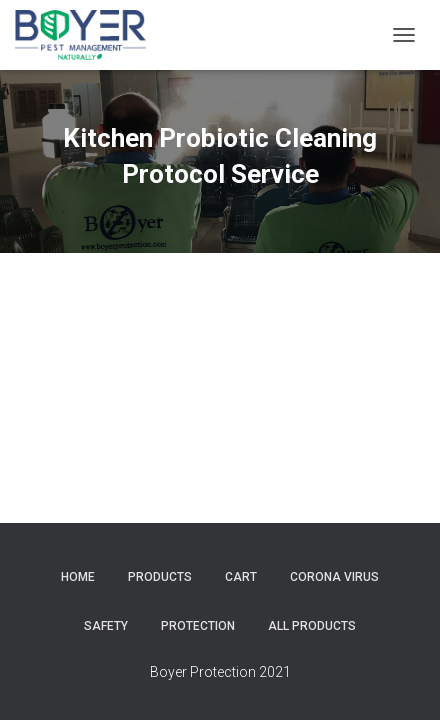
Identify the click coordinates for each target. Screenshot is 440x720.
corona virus (334, 577)
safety (106, 626)
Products (160, 577)
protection (198, 626)
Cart (241, 577)
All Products (312, 626)
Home (78, 577)
